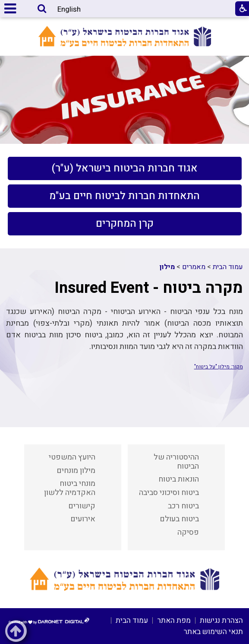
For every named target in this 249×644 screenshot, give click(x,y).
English (69, 9)
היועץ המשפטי (72, 457)
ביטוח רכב (183, 506)
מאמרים (194, 267)
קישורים (82, 506)
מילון (167, 267)
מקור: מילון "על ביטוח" (219, 367)
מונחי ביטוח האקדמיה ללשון (70, 488)
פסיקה (188, 532)
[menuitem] (125, 168)
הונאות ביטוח (179, 479)
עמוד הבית (228, 267)
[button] (42, 9)
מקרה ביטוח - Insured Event (149, 288)
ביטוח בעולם (179, 519)
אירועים (83, 519)
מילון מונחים (76, 471)
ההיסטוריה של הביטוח (176, 462)
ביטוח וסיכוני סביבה (169, 493)
